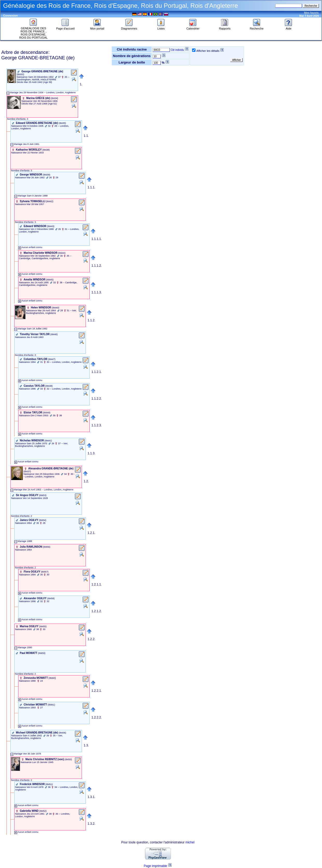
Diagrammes (129, 27)
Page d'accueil (65, 27)
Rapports (225, 27)
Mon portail (97, 27)
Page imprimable (155, 866)
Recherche (257, 27)
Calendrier (193, 27)
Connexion (10, 16)
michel (190, 842)
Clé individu (177, 50)
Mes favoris (311, 13)
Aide (289, 27)
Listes (161, 27)
